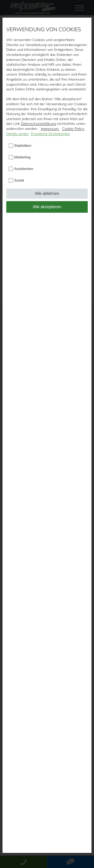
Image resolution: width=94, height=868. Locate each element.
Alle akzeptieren (47, 207)
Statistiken (23, 146)
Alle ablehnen (47, 193)
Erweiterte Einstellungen (50, 134)
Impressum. (50, 129)
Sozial (19, 180)
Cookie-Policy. (73, 129)
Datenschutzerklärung (38, 124)
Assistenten (24, 169)
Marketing (22, 157)
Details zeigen (18, 134)
